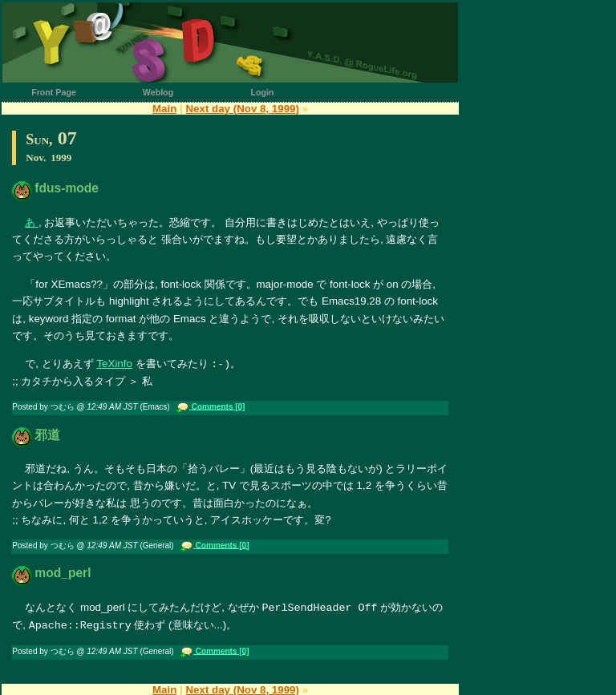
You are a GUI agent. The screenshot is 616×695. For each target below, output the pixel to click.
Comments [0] (217, 405)
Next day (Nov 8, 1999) (242, 109)
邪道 (47, 434)
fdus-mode (67, 188)
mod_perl (63, 572)
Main (164, 109)
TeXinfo (114, 364)
